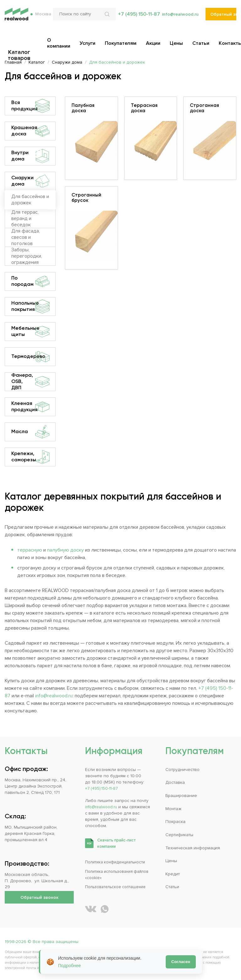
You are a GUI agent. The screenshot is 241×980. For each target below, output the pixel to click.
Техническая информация (193, 848)
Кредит (173, 874)
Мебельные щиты (30, 332)
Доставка (175, 782)
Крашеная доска (30, 131)
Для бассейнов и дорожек (30, 200)
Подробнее (70, 966)
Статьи (172, 887)
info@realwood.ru (179, 19)
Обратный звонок (223, 19)
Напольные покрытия (30, 307)
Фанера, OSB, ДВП (30, 382)
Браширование (181, 796)
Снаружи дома (30, 181)
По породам (30, 281)
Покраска (175, 822)
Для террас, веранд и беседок (25, 219)
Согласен (181, 962)
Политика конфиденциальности (118, 862)
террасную (30, 550)
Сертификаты (179, 835)
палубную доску (65, 550)
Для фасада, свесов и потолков (26, 238)
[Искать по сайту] (106, 19)
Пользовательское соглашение (119, 887)
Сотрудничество (182, 770)
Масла (30, 432)
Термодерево (30, 357)
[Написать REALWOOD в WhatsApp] (105, 909)
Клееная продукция (30, 407)
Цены (171, 861)
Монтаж (173, 809)
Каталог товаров (19, 45)
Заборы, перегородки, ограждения (27, 256)
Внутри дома (30, 156)
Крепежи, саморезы (30, 457)
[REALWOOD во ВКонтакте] (91, 909)
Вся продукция (30, 106)
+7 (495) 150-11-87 (136, 19)
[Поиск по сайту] (83, 19)
